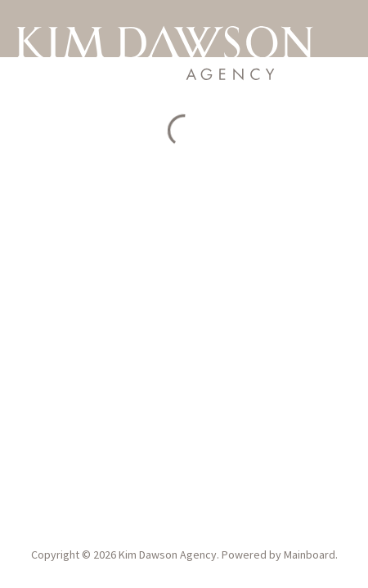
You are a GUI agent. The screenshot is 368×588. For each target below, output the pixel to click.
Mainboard (310, 555)
